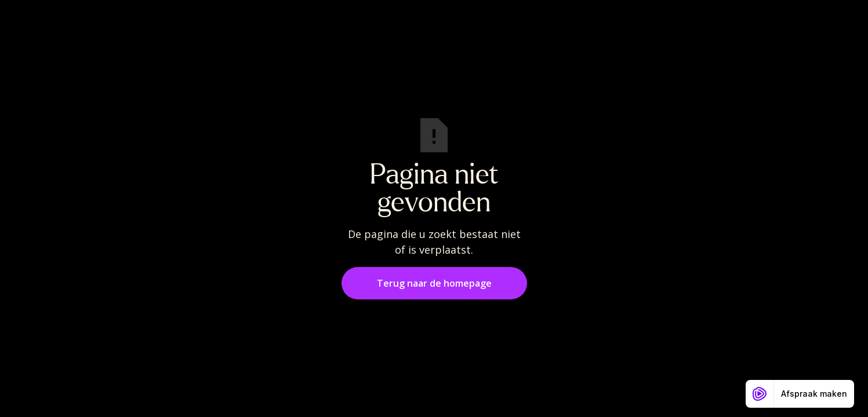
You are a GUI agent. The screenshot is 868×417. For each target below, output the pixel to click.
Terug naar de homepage (434, 283)
